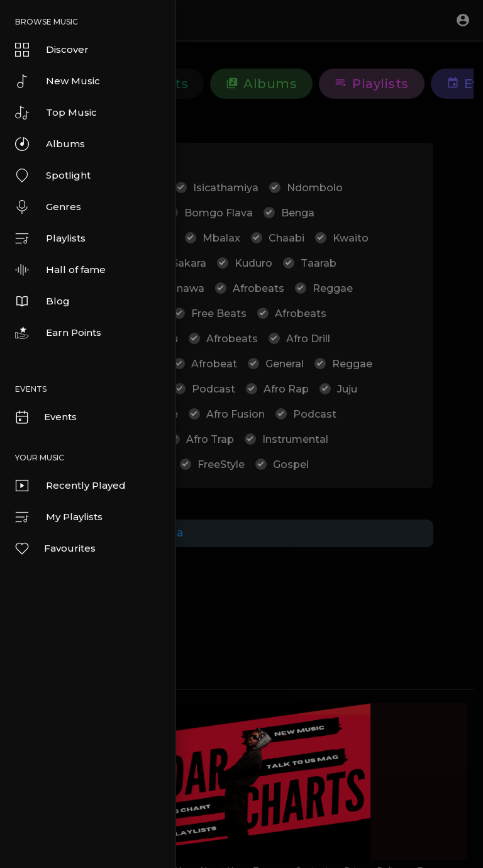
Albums (50, 144)
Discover (52, 50)
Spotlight (53, 175)
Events (45, 417)
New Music (58, 81)
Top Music (56, 113)
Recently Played (70, 486)
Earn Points (58, 333)
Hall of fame (60, 270)
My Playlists (59, 517)
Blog (42, 301)
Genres (48, 207)
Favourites (55, 548)
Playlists (50, 238)
